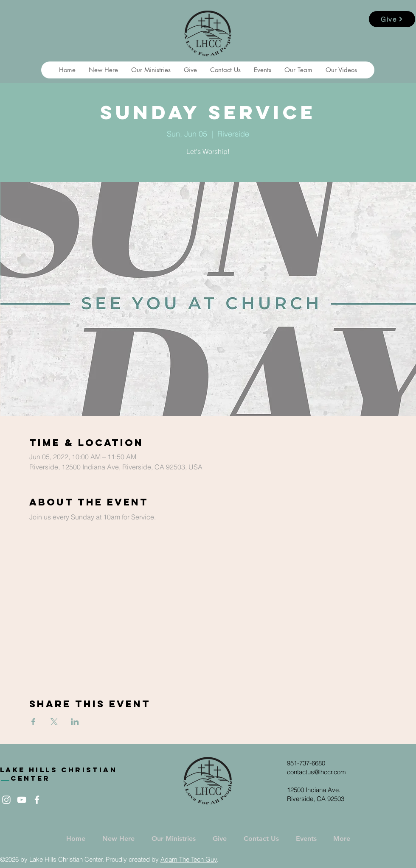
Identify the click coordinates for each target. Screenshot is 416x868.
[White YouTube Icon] (22, 800)
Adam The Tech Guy (189, 859)
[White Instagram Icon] (6, 800)
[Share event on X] (54, 722)
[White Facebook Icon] (37, 800)
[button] (103, 70)
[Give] (392, 19)
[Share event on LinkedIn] (75, 722)
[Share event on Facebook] (33, 722)
